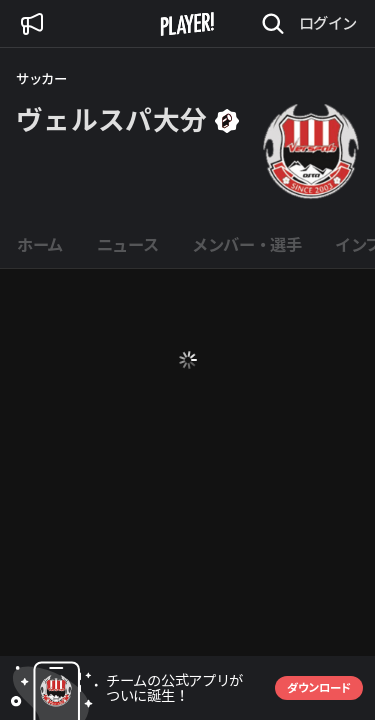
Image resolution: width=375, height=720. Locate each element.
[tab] (40, 246)
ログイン (328, 23)
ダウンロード (319, 687)
